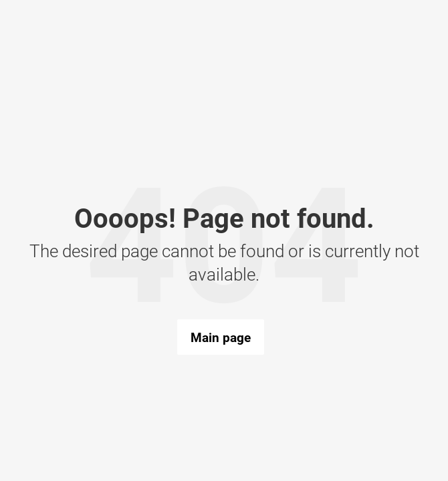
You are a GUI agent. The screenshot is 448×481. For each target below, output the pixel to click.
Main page (221, 337)
